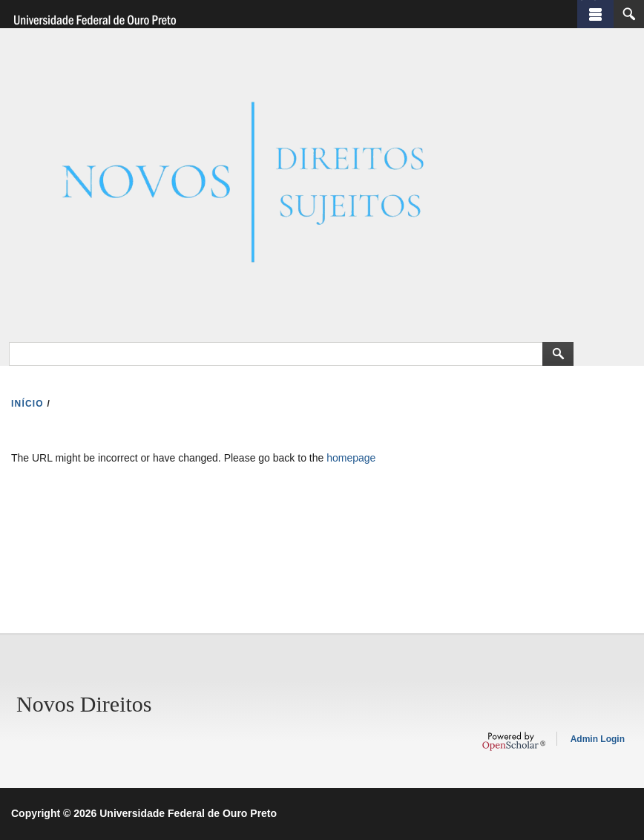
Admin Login (598, 739)
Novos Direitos (84, 704)
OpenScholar (514, 741)
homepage (351, 458)
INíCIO (27, 404)
